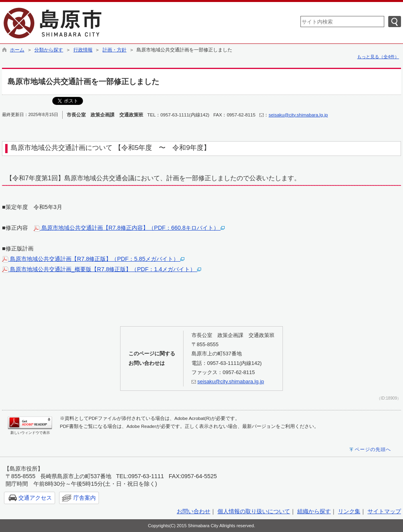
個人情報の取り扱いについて (254, 511)
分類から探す (49, 50)
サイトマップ (384, 511)
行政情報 (83, 50)
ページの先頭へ (373, 449)
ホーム (17, 50)
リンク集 (349, 511)
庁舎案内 (85, 498)
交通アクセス (35, 498)
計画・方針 (115, 50)
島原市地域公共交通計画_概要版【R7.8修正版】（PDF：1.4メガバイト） (102, 269)
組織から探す (314, 511)
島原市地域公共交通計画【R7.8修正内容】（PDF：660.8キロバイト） (129, 228)
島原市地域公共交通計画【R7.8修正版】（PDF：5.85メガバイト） (93, 259)
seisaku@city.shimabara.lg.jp (298, 115)
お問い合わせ (194, 511)
